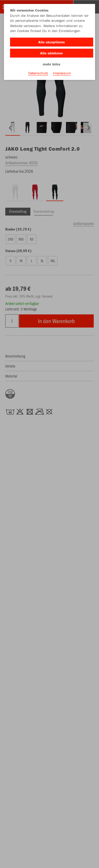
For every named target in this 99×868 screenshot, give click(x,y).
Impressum (62, 73)
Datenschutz (38, 73)
